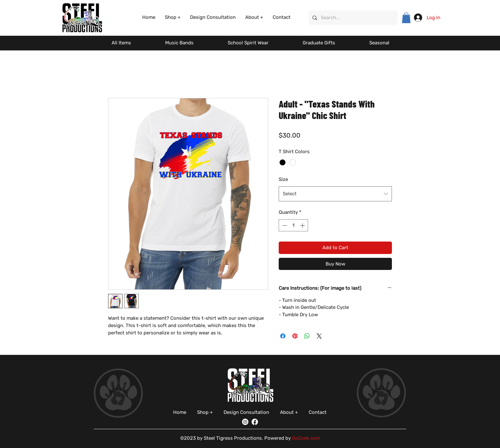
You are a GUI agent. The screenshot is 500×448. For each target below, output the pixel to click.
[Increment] (303, 225)
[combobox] (335, 194)
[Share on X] (319, 336)
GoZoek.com (306, 438)
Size (283, 179)
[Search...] (353, 18)
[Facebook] (255, 422)
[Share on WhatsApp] (307, 336)
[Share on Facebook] (283, 336)
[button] (173, 17)
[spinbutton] (294, 225)
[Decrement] (284, 225)
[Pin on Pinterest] (295, 336)
